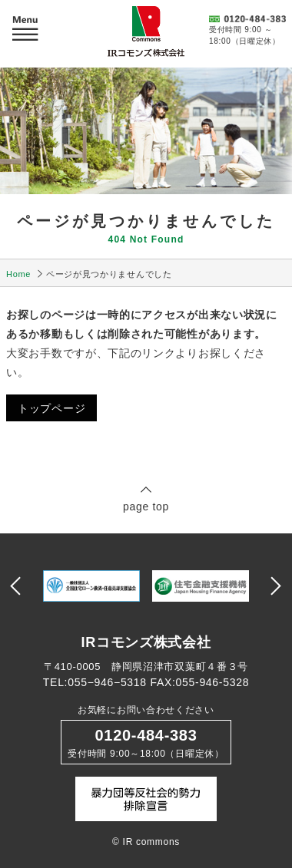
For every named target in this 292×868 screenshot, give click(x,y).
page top (146, 498)
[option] (91, 586)
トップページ (51, 408)
